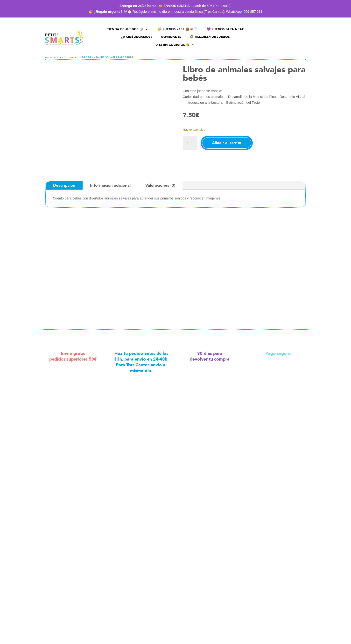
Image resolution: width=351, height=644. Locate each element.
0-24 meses (72, 58)
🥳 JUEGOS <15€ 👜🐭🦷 (178, 29)
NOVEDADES (171, 37)
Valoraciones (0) (160, 185)
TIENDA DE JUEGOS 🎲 (125, 29)
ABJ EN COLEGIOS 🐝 (173, 45)
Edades (59, 58)
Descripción (64, 185)
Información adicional (110, 185)
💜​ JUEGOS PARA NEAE (225, 29)
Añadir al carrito (227, 143)
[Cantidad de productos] (190, 143)
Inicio (49, 58)
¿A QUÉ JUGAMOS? (137, 37)
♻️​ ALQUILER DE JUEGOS (210, 37)
